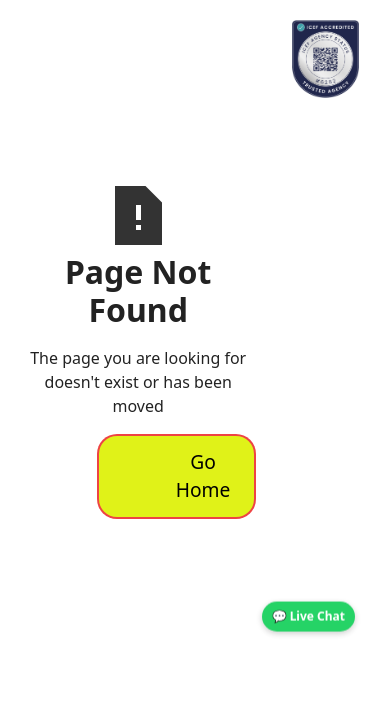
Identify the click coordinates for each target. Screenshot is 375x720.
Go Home (203, 476)
